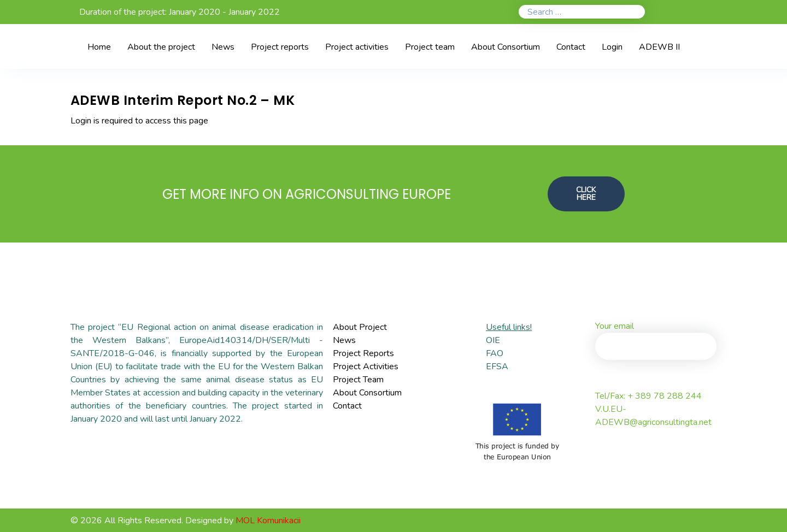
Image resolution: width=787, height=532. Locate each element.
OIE (493, 340)
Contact (347, 406)
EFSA (497, 367)
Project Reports (363, 353)
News (344, 340)
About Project (360, 327)
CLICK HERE (586, 194)
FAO (495, 353)
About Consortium (367, 393)
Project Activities (366, 367)
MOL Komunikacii (268, 521)
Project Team (358, 380)
